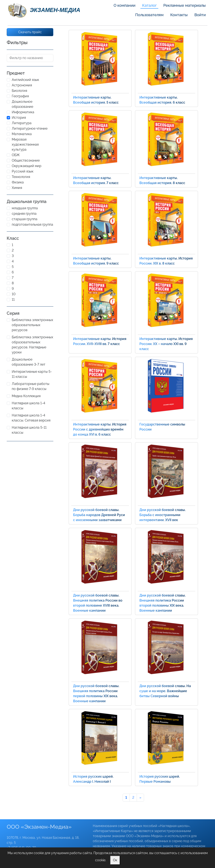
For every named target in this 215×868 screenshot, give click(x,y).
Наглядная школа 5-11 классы (29, 430)
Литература (22, 123)
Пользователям (149, 15)
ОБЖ (16, 155)
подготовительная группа (32, 225)
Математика (22, 134)
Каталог (149, 5)
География (20, 96)
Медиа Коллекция (26, 396)
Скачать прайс (30, 32)
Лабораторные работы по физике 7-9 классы (31, 386)
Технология (21, 177)
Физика (18, 182)
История (19, 118)
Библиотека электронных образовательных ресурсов (32, 325)
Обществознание (26, 160)
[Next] (140, 798)
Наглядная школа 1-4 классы (28, 406)
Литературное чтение (30, 128)
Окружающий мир (27, 166)
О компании (125, 5)
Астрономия (22, 85)
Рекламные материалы (185, 5)
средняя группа (24, 214)
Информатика (23, 112)
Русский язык (23, 171)
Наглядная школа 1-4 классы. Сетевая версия (31, 418)
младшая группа (25, 208)
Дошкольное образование (22, 104)
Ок (115, 860)
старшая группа (25, 219)
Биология (19, 91)
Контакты (179, 15)
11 (13, 300)
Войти (200, 15)
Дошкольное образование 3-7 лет (29, 362)
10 (14, 294)
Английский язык (25, 80)
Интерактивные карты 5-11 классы (32, 374)
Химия (17, 188)
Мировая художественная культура (25, 144)
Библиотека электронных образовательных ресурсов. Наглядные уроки (32, 345)
